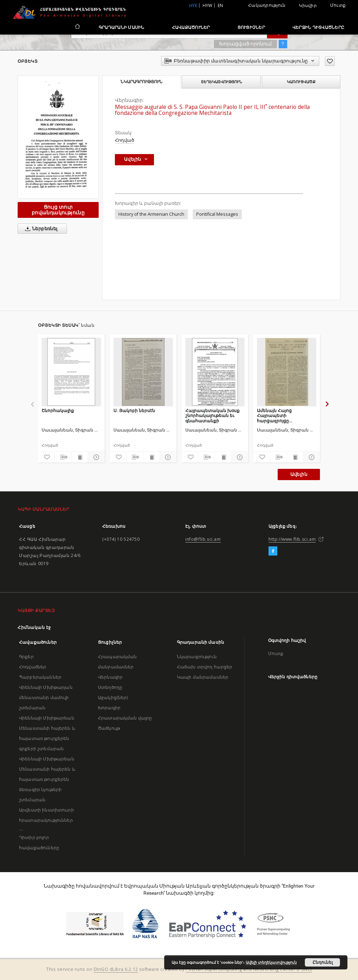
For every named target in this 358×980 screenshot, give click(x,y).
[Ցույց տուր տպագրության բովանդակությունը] (80, 457)
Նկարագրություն (197, 657)
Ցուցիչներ (251, 27)
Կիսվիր (308, 6)
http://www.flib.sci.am (292, 539)
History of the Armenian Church (151, 214)
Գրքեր (26, 657)
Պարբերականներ (40, 677)
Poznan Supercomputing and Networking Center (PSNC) (249, 969)
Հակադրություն (267, 5)
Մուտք (338, 5)
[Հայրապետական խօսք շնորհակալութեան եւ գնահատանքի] (215, 372)
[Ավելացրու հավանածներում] (330, 61)
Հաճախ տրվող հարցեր (205, 667)
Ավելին (299, 474)
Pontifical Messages (217, 214)
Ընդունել (323, 962)
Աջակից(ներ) (113, 697)
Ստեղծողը (110, 687)
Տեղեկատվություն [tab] (221, 82)
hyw (208, 5)
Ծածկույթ (109, 728)
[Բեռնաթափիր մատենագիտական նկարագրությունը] (63, 457)
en (221, 5)
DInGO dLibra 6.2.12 (116, 969)
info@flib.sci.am (203, 539)
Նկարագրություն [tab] (141, 82)
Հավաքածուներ (191, 27)
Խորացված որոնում (245, 44)
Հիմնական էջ (34, 627)
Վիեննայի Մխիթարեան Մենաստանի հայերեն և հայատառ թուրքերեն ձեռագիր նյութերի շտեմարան (47, 779)
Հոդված (125, 140)
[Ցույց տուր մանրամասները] (95, 457)
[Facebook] (273, 551)
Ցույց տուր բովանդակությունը (58, 210)
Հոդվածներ (33, 667)
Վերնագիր (110, 677)
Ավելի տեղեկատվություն (271, 962)
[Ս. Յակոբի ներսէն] (143, 372)
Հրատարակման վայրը (125, 718)
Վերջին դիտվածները (318, 27)
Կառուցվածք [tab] (301, 82)
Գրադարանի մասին (122, 27)
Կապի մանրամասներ (203, 677)
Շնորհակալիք (58, 411)
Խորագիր (109, 708)
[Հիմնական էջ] (77, 27)
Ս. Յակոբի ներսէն (134, 411)
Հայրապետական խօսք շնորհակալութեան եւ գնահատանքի (212, 415)
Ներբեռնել (40, 229)
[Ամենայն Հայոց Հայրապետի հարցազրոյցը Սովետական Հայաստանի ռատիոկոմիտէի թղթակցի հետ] (287, 372)
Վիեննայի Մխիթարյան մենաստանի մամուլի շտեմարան (46, 697)
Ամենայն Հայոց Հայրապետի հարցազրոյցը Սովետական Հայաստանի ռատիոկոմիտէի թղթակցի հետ (276, 415)
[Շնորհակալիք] (71, 372)
